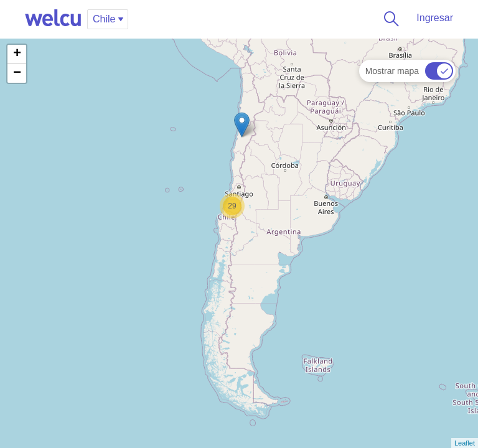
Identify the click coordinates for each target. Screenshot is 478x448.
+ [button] (17, 54)
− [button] (17, 73)
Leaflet (465, 443)
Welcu (53, 19)
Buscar (389, 19)
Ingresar (435, 18)
